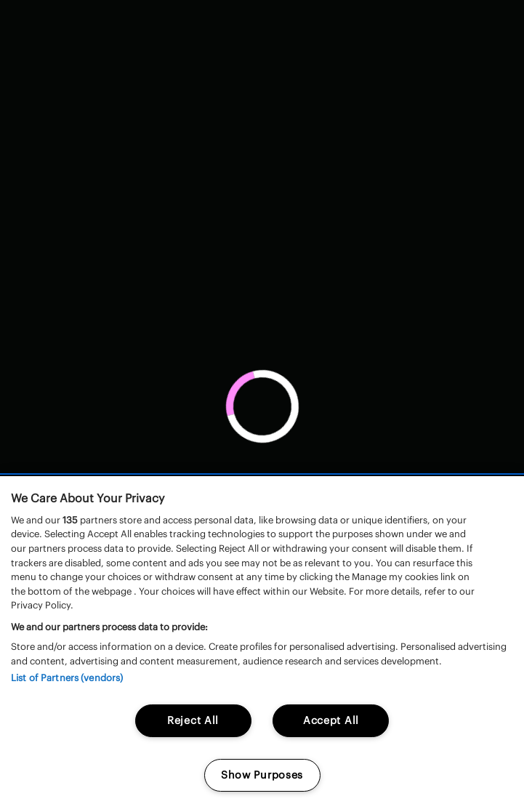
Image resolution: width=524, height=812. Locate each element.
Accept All (331, 720)
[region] (262, 644)
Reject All (193, 720)
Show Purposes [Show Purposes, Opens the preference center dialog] (262, 775)
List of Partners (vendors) (67, 678)
